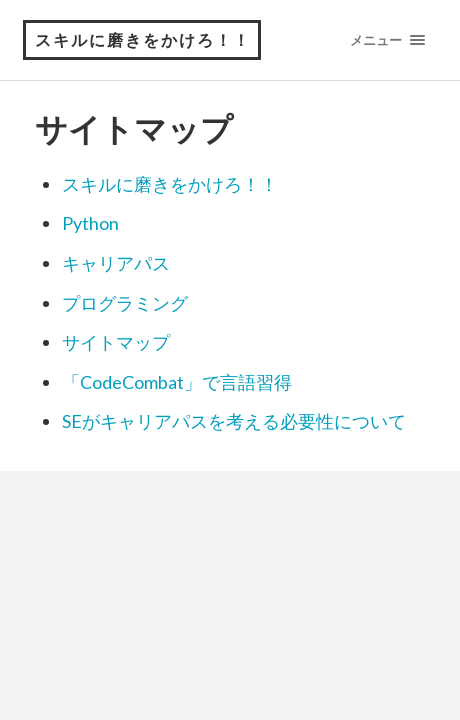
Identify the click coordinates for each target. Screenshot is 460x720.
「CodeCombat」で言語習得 (177, 382)
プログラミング (125, 303)
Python (90, 223)
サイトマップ (116, 342)
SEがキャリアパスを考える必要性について (234, 421)
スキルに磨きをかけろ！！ (143, 39)
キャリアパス (116, 263)
